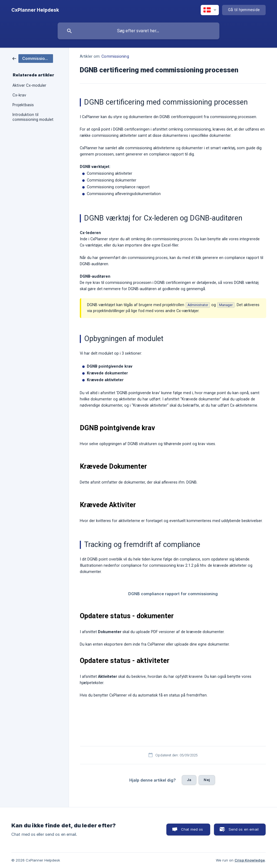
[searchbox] (138, 31)
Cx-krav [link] (19, 95)
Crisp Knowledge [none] (250, 860)
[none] (35, 10)
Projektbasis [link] (23, 105)
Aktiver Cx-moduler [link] (29, 85)
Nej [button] (207, 780)
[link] (33, 58)
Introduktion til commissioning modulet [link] (33, 117)
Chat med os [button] (192, 829)
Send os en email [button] (244, 829)
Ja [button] (189, 780)
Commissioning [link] (115, 56)
